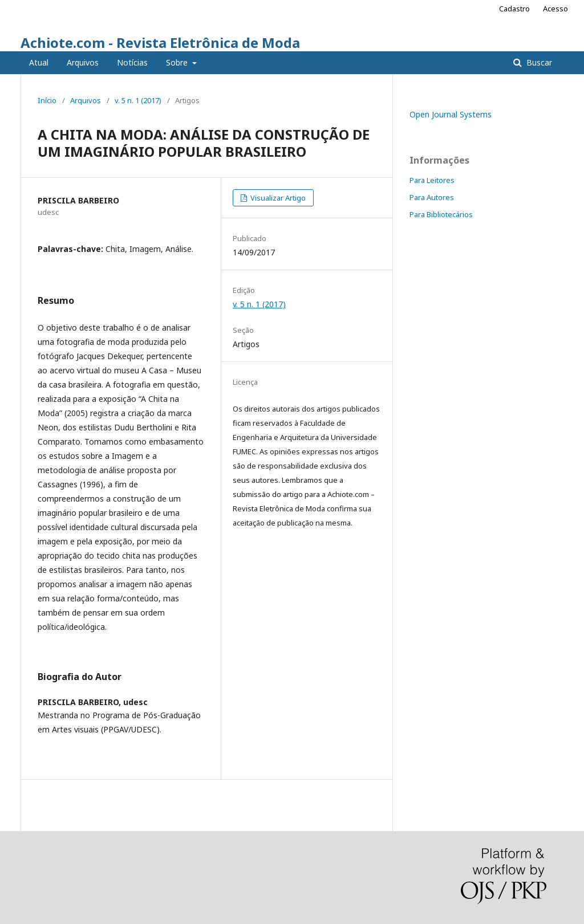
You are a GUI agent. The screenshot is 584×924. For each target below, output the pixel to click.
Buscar (538, 62)
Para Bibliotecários (441, 214)
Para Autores (432, 197)
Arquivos (83, 62)
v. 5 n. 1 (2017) (138, 100)
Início (47, 100)
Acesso (555, 9)
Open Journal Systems (451, 114)
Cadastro (514, 9)
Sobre (178, 62)
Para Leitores (432, 180)
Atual (39, 62)
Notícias (132, 62)
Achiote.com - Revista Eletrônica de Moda (160, 42)
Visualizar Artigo (277, 198)
